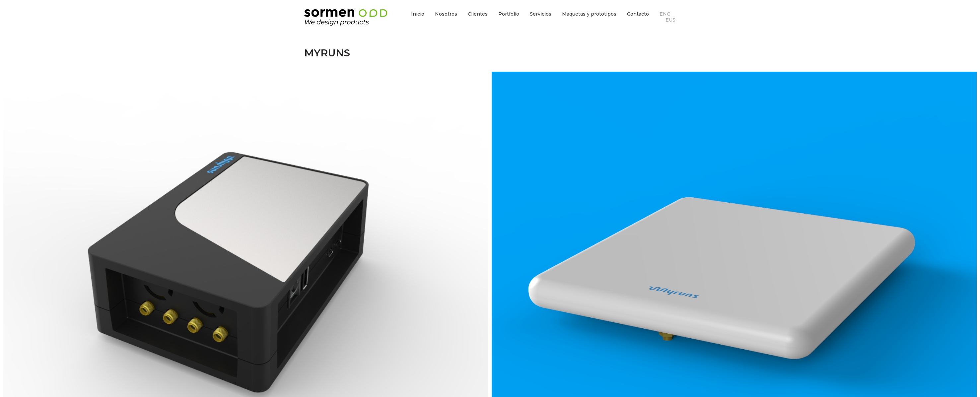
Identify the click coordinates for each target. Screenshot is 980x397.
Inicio (418, 14)
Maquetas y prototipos (589, 14)
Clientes (478, 14)
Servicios (541, 14)
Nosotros (446, 14)
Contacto (638, 14)
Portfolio (509, 14)
